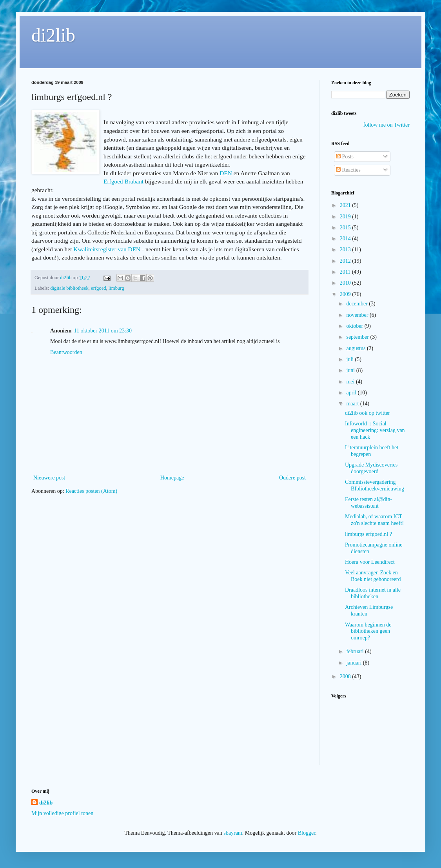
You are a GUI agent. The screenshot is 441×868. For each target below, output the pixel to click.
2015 (346, 228)
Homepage (172, 478)
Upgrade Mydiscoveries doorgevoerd (371, 468)
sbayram (233, 833)
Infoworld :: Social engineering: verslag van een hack (375, 430)
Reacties (348, 170)
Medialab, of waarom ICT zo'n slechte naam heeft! (374, 520)
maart (353, 404)
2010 (346, 283)
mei (351, 382)
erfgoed (98, 288)
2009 (346, 294)
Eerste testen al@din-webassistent (368, 503)
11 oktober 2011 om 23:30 (103, 331)
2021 (346, 205)
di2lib (53, 35)
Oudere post (292, 478)
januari (354, 663)
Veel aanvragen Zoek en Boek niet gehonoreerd (373, 576)
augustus (357, 348)
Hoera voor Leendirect (370, 562)
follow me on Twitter (387, 125)
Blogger (307, 833)
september (358, 337)
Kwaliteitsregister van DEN (107, 249)
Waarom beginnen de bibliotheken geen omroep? (368, 631)
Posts (345, 157)
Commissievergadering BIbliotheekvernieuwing (375, 485)
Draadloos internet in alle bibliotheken (373, 593)
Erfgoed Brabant (123, 181)
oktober (355, 326)
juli (350, 359)
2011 (346, 272)
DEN (226, 173)
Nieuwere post (49, 478)
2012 (346, 261)
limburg (116, 288)
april (352, 393)
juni (351, 370)
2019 (346, 217)
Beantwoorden (66, 352)
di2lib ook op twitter (367, 413)
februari (356, 651)
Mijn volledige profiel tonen (62, 813)
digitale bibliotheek (69, 288)
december (358, 304)
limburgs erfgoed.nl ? (368, 534)
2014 (346, 239)
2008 (346, 676)
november (358, 315)
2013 (346, 250)
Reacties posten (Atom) (91, 491)
